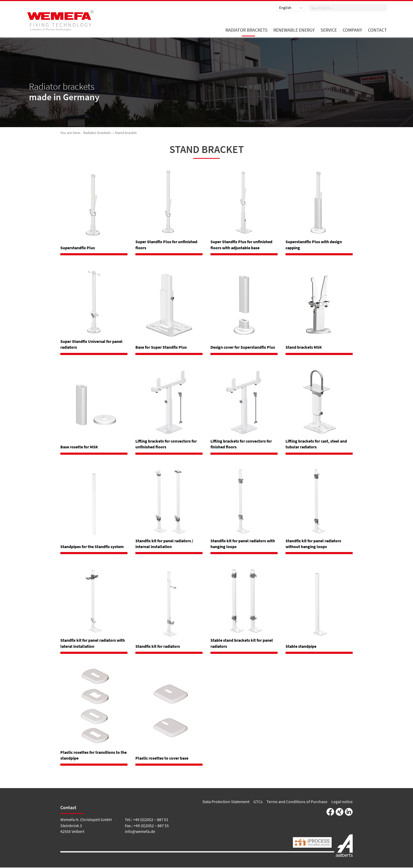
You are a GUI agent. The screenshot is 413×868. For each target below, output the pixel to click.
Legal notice (342, 802)
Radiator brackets (97, 133)
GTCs (258, 802)
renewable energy (294, 31)
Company (352, 31)
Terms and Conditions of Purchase (297, 802)
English (285, 8)
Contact (377, 31)
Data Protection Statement (226, 802)
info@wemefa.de (140, 832)
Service (329, 31)
